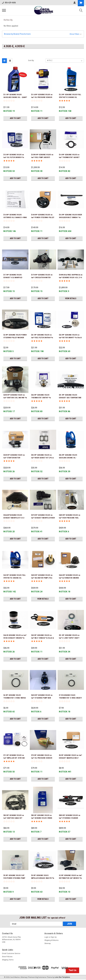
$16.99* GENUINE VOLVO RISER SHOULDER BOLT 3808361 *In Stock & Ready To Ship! (70, 217)
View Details (71, 298)
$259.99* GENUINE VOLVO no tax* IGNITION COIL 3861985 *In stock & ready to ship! (15, 398)
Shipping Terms (8, 960)
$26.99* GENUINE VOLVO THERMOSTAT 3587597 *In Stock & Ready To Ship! (41, 398)
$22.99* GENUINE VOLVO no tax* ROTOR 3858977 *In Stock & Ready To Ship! (70, 338)
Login (46, 937)
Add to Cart (15, 118)
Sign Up (54, 937)
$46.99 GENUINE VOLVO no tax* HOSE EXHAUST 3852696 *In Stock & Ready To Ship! (15, 638)
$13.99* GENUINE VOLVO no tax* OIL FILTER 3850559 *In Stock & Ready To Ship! (14, 157)
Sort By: (31, 60)
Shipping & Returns (51, 940)
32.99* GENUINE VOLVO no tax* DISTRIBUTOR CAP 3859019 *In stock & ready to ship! (70, 878)
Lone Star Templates (62, 977)
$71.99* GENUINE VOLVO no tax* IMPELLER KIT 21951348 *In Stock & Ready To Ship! (14, 758)
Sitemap (48, 943)
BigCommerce (41, 977)
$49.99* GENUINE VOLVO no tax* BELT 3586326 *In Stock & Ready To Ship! (42, 638)
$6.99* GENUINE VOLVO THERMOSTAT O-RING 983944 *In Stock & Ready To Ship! (14, 698)
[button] (43, 34)
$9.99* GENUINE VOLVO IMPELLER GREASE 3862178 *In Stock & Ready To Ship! (43, 878)
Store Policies (7, 957)
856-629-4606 (9, 3)
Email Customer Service (11, 953)
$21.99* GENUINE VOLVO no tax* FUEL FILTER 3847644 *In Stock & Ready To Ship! (42, 338)
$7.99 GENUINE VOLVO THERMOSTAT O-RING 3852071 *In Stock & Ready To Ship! (70, 698)
